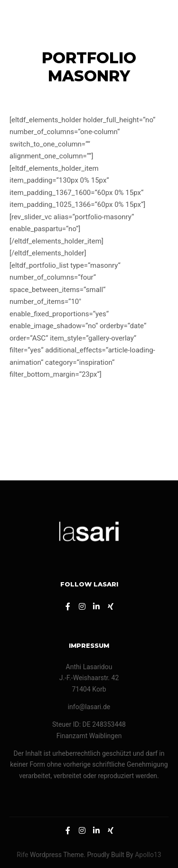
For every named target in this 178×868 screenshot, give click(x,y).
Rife (22, 855)
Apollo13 (148, 855)
